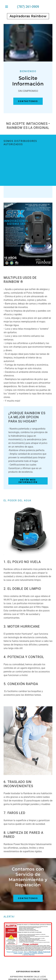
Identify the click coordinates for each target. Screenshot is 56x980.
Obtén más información (28, 481)
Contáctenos (28, 101)
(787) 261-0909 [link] (28, 7)
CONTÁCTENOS (28, 898)
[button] (7, 7)
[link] (28, 16)
